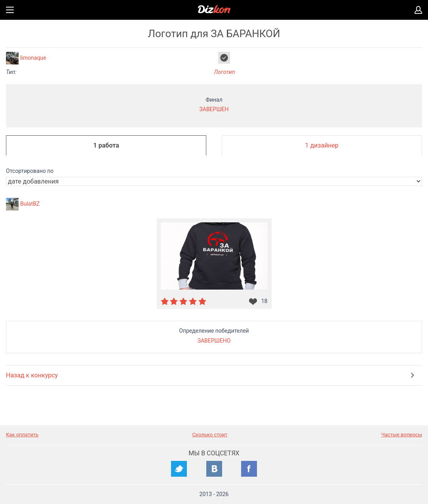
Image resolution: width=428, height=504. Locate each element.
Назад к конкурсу (32, 375)
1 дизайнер (322, 145)
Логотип (225, 72)
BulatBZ (30, 204)
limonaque (33, 58)
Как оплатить (22, 435)
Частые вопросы (402, 435)
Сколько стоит (210, 435)
